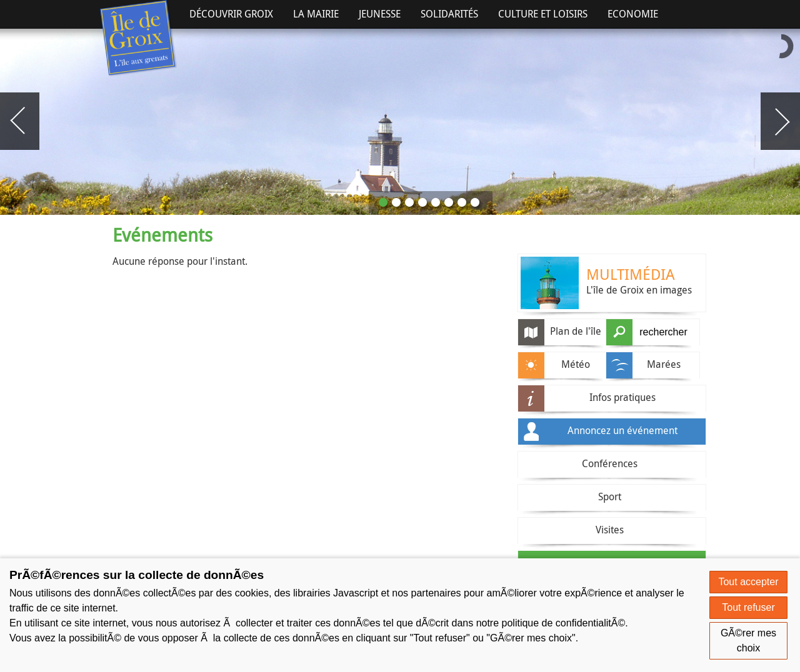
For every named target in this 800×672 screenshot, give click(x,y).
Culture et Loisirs (543, 14)
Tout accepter (748, 582)
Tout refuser (748, 607)
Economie (633, 14)
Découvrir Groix (231, 14)
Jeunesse (380, 14)
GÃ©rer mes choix (748, 640)
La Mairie (316, 14)
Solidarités (449, 14)
